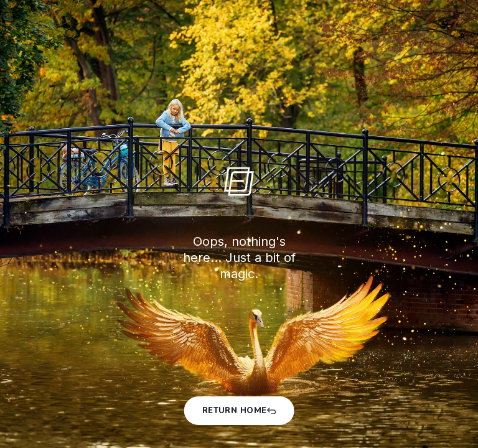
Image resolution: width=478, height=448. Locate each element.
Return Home (239, 411)
